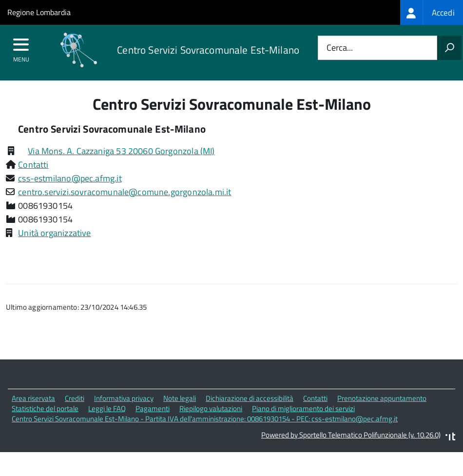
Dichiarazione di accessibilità (250, 398)
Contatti (33, 165)
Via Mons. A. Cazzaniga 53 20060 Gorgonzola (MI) (121, 151)
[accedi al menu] (21, 48)
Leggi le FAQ (107, 408)
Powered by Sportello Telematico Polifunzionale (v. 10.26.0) (351, 435)
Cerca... (340, 48)
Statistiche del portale (45, 408)
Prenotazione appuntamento (382, 398)
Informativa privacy (124, 398)
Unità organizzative (54, 233)
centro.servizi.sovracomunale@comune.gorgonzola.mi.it (125, 192)
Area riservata (33, 398)
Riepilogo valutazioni (211, 408)
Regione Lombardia (39, 12)
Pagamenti (153, 408)
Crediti (75, 398)
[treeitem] (432, 12)
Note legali (180, 398)
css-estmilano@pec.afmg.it (70, 178)
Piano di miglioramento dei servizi (303, 408)
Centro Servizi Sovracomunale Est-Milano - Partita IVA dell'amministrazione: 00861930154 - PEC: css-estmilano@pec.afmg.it (205, 419)
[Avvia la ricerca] (449, 48)
